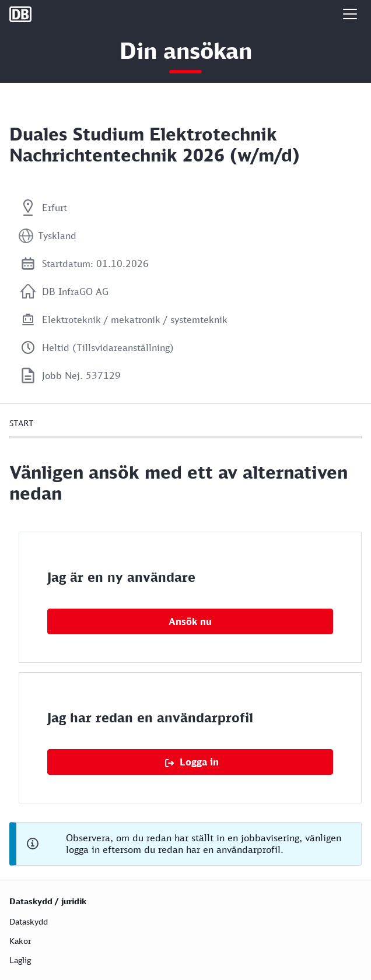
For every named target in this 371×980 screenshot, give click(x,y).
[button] (350, 14)
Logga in (199, 762)
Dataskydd (29, 921)
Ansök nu (190, 621)
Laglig (20, 960)
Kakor (20, 941)
